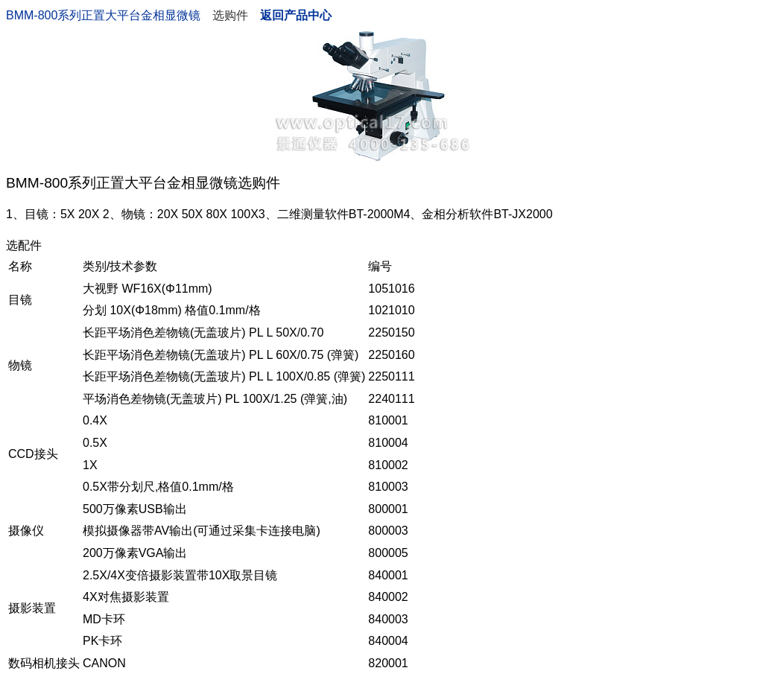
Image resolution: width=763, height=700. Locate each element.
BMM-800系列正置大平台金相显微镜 (103, 15)
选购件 (230, 15)
